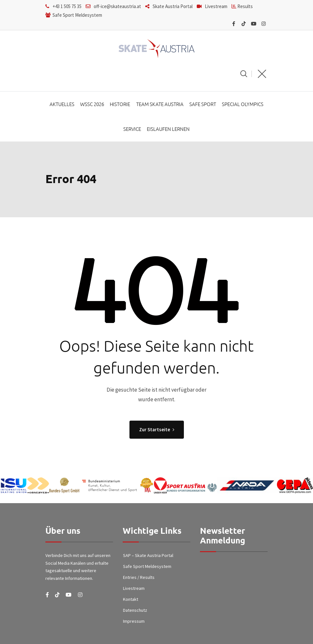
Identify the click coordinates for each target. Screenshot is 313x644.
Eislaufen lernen (168, 130)
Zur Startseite (157, 431)
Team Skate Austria (160, 104)
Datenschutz (135, 611)
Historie (120, 104)
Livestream (216, 6)
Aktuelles (63, 104)
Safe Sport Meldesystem (77, 15)
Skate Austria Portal (173, 6)
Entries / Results (139, 579)
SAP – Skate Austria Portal (148, 557)
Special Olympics (242, 104)
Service (133, 130)
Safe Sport (202, 104)
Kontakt (131, 600)
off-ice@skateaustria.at (117, 6)
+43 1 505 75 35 (67, 6)
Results (245, 6)
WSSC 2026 (93, 104)
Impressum (134, 622)
